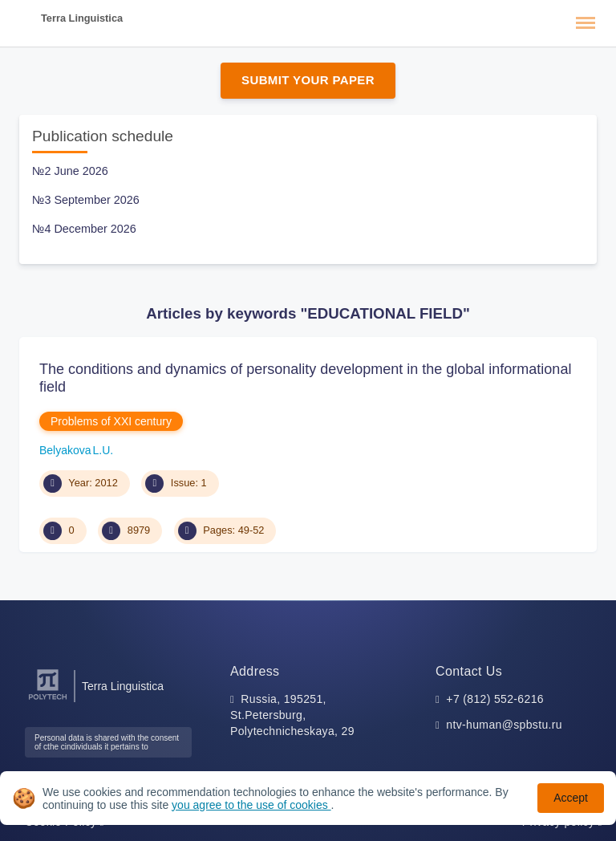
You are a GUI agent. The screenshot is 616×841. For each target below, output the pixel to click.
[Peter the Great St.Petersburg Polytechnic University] (48, 700)
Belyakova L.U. (76, 450)
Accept (571, 798)
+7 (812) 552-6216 (495, 699)
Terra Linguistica (82, 18)
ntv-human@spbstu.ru (504, 725)
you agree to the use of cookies (251, 805)
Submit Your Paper (308, 80)
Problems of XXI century (111, 421)
